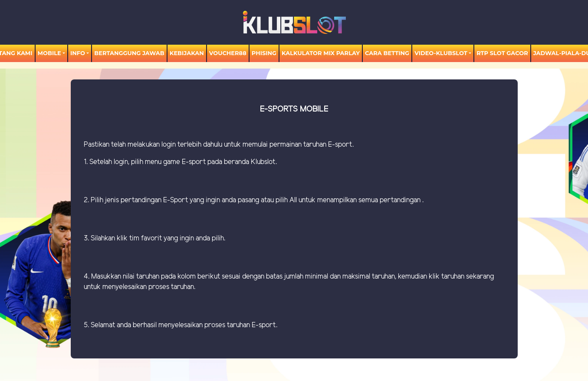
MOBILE (49, 53)
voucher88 (228, 53)
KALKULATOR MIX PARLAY (321, 53)
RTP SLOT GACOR (502, 53)
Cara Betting (387, 53)
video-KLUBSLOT (441, 53)
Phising (264, 53)
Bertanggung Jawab (129, 53)
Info (78, 53)
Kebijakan (187, 53)
